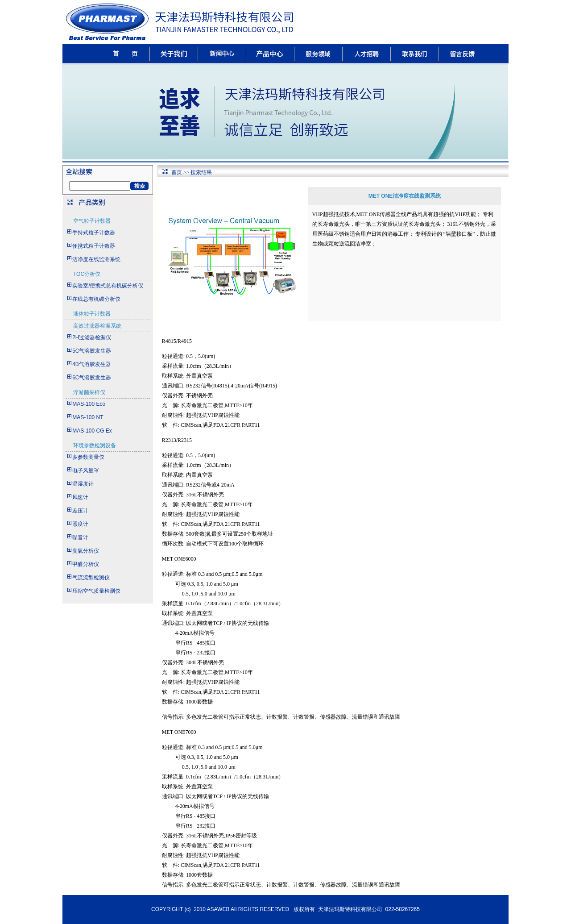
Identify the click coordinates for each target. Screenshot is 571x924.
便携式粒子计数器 (94, 246)
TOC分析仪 (87, 274)
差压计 (80, 511)
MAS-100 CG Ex (92, 431)
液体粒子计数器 (92, 314)
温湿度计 (83, 484)
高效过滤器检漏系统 (97, 326)
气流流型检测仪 (91, 578)
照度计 (80, 524)
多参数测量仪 (88, 457)
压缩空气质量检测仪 (96, 591)
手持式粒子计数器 (94, 233)
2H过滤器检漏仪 (92, 337)
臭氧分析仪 (86, 551)
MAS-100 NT (88, 417)
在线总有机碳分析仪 (96, 299)
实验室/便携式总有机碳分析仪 (108, 286)
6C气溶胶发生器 (92, 378)
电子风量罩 (86, 470)
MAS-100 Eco (89, 404)
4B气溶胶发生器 (92, 364)
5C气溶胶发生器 (92, 351)
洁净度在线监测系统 (96, 259)
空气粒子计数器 (92, 221)
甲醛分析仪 (86, 564)
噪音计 (80, 537)
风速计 (80, 497)
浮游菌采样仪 (89, 392)
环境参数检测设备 (95, 445)
